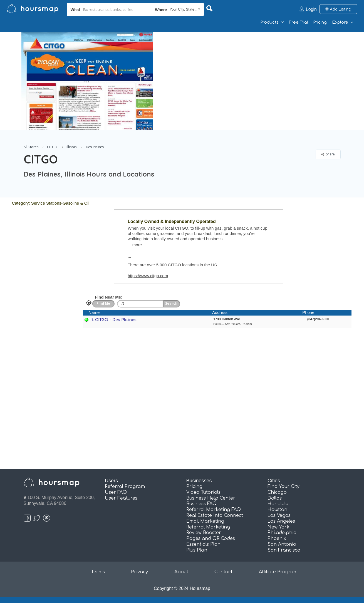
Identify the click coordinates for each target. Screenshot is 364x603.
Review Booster (204, 533)
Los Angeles (281, 521)
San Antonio (282, 544)
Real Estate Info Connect (215, 515)
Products (269, 22)
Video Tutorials (203, 492)
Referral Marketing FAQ (214, 510)
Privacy (139, 572)
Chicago (277, 492)
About (181, 572)
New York (278, 527)
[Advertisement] (261, 71)
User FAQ (116, 492)
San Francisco (284, 550)
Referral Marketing (208, 527)
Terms (98, 572)
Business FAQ (201, 504)
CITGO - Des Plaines (116, 320)
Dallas (275, 498)
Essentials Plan (203, 544)
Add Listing (338, 9)
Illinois (71, 147)
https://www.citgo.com (148, 276)
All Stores (31, 147)
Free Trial (299, 22)
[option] (87, 81)
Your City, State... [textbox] (184, 9)
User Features (121, 498)
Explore (340, 22)
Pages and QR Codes (211, 539)
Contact (223, 572)
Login (311, 9)
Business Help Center (211, 498)
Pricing (320, 22)
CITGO (52, 147)
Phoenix (277, 539)
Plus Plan (197, 550)
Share (328, 154)
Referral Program (125, 487)
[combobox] (178, 9)
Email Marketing (205, 521)
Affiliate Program (278, 572)
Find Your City (283, 487)
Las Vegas (279, 515)
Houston (277, 510)
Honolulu (278, 504)
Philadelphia (282, 533)
